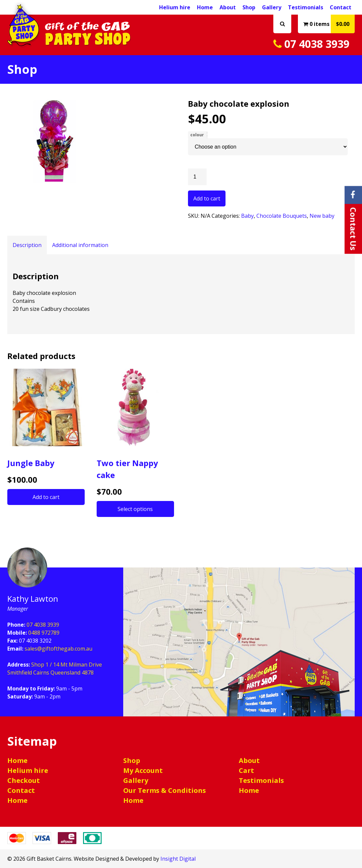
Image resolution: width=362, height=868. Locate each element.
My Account (143, 770)
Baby (247, 216)
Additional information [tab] (80, 245)
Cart (246, 770)
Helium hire (175, 7)
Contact (341, 7)
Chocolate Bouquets (282, 216)
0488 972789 (44, 633)
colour (197, 135)
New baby (322, 216)
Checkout (24, 780)
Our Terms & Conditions (165, 790)
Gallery (272, 7)
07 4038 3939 (311, 44)
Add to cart (207, 198)
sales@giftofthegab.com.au (58, 649)
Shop (249, 7)
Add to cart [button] (46, 497)
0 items (329, 24)
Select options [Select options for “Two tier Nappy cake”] (135, 509)
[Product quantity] (197, 177)
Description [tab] (27, 245)
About (228, 7)
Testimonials (306, 7)
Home (205, 7)
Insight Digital (178, 859)
